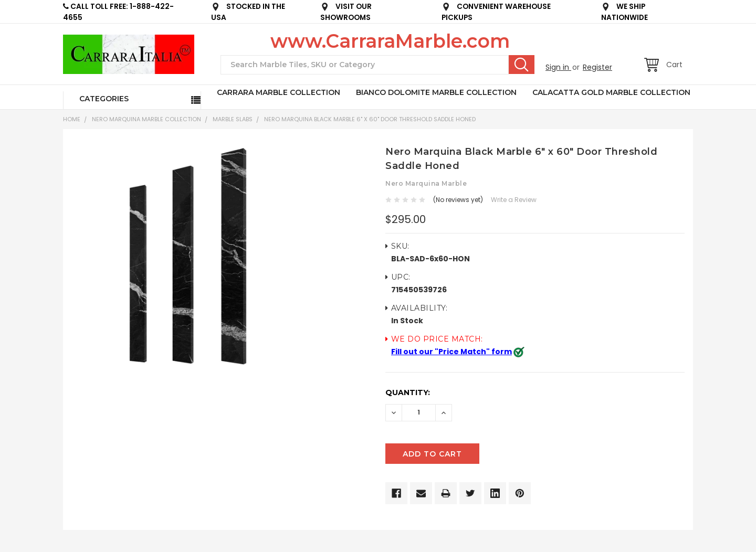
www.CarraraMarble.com (390, 41)
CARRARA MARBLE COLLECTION (279, 92)
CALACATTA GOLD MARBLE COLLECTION (611, 92)
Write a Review (514, 200)
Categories (104, 99)
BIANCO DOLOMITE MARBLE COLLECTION (436, 92)
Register (597, 67)
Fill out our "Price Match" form (451, 352)
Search (522, 65)
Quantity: (408, 392)
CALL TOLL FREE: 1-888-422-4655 (118, 12)
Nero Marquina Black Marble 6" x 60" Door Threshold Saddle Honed (370, 119)
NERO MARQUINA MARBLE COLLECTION (146, 119)
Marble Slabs (233, 119)
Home (72, 119)
